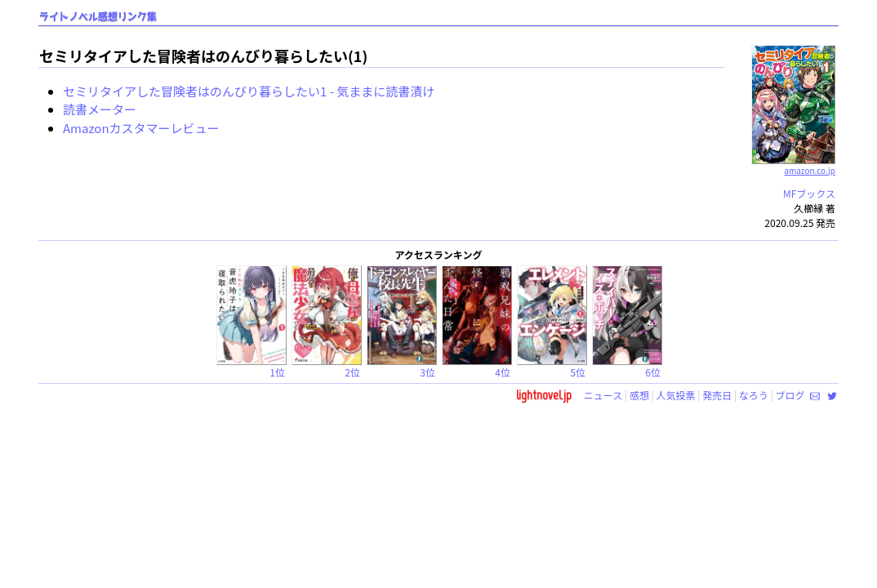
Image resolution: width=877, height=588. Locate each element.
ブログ (790, 395)
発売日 (717, 395)
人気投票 (676, 395)
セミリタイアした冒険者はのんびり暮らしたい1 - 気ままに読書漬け (249, 91)
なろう (754, 395)
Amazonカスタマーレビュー (141, 128)
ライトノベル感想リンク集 (98, 17)
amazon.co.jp (793, 164)
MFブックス (809, 193)
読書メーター (100, 109)
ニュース (603, 395)
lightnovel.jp (544, 395)
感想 (639, 395)
